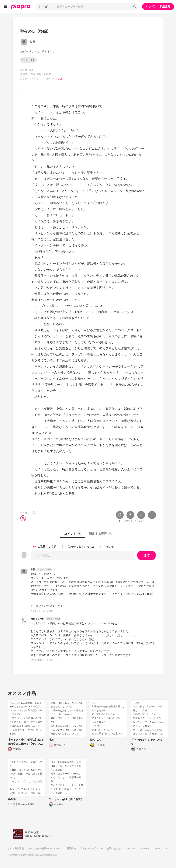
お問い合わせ (114, 849)
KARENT (146, 849)
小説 (60, 79)
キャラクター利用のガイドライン (45, 849)
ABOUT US (161, 849)
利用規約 (71, 849)
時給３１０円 (38, 619)
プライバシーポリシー (91, 849)
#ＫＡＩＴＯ (29, 60)
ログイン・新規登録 (158, 6)
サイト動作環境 (16, 849)
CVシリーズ (131, 849)
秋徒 (33, 569)
